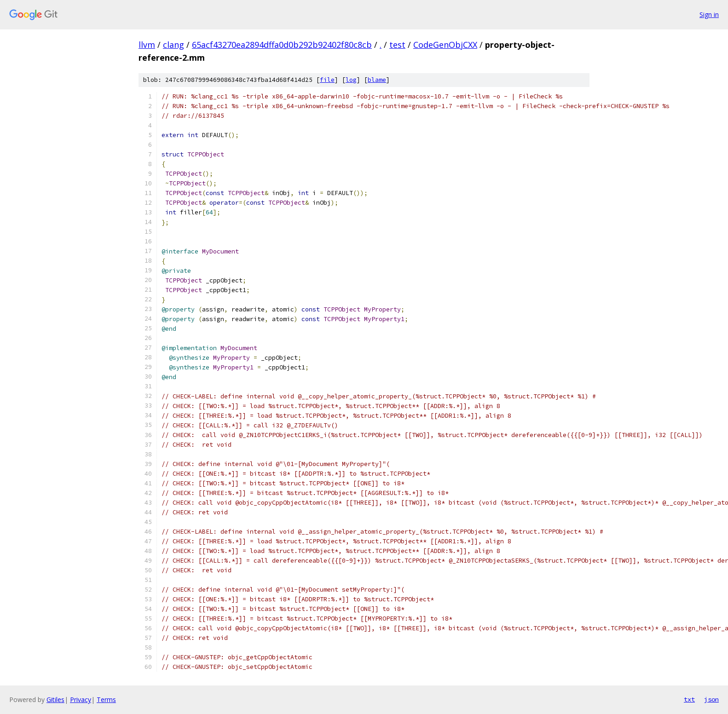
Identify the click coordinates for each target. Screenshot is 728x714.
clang (173, 45)
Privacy (81, 700)
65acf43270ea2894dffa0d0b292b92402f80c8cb (282, 45)
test (397, 45)
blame (377, 80)
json (711, 699)
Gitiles (55, 700)
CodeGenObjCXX (445, 45)
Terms (106, 700)
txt (689, 699)
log (351, 80)
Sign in (709, 14)
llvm (147, 45)
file (327, 80)
